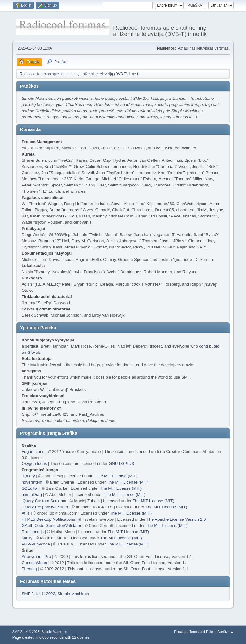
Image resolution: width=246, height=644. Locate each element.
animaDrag (32, 495)
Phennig (29, 569)
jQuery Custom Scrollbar (44, 501)
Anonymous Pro (36, 556)
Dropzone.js (33, 532)
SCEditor (30, 488)
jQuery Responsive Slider (45, 507)
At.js (26, 513)
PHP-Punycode (36, 544)
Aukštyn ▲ (226, 632)
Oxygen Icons (34, 464)
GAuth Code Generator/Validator (51, 526)
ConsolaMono (34, 563)
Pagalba (180, 632)
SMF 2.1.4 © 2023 (38, 594)
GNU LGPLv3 (121, 464)
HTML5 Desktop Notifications (48, 519)
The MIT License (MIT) (117, 476)
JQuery (28, 476)
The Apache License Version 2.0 (176, 519)
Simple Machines (73, 594)
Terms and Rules (202, 632)
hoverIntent (32, 482)
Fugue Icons (33, 451)
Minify (27, 538)
